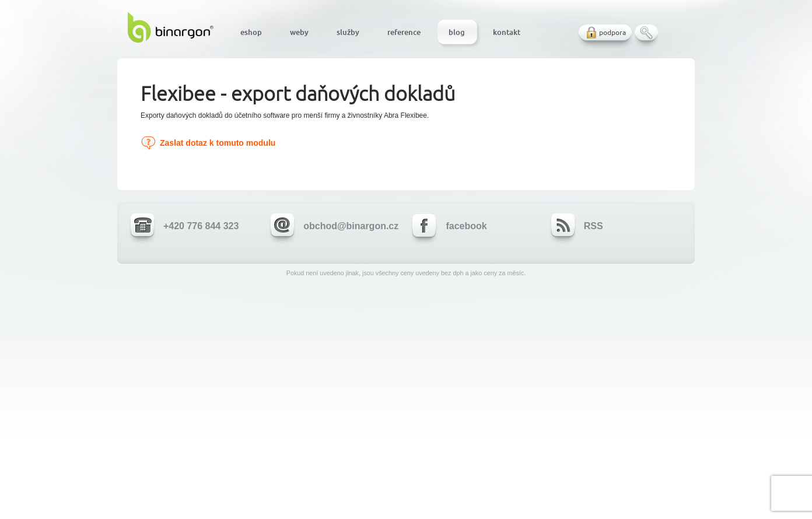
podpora (612, 32)
